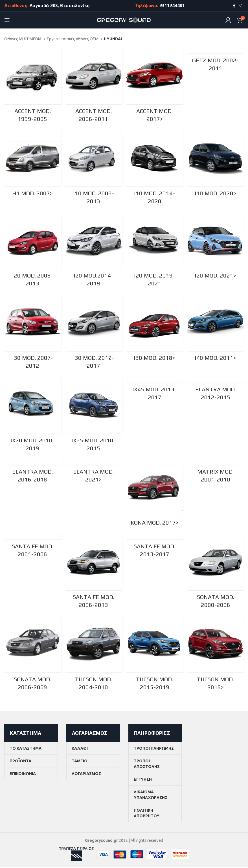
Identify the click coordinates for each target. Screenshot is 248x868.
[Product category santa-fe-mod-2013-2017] (155, 549)
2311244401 (172, 5)
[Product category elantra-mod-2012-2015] (216, 392)
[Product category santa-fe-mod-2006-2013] (93, 574)
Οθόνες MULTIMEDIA (23, 39)
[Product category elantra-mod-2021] (93, 474)
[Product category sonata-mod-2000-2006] (216, 574)
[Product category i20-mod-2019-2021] (155, 251)
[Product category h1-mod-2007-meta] (32, 165)
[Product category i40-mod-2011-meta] (216, 330)
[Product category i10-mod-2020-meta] (216, 165)
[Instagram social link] (240, 6)
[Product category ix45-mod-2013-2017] (155, 392)
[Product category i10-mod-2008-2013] (93, 169)
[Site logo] (124, 20)
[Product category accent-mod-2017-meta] (155, 86)
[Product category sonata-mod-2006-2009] (32, 657)
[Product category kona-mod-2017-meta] (155, 495)
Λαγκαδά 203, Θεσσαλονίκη (60, 5)
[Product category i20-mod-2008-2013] (32, 251)
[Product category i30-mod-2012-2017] (93, 334)
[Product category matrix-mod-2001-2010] (216, 474)
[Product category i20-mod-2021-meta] (216, 247)
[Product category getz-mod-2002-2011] (216, 61)
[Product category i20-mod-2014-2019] (93, 251)
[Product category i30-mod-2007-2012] (32, 334)
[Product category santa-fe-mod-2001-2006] (32, 549)
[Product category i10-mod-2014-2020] (155, 169)
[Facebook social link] (234, 6)
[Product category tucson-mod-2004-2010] (93, 657)
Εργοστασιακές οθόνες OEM (73, 39)
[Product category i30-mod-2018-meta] (155, 330)
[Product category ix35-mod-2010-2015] (93, 417)
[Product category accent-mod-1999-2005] (32, 86)
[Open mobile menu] (7, 20)
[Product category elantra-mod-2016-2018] (32, 474)
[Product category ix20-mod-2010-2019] (32, 417)
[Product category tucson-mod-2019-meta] (216, 657)
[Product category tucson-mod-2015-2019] (155, 657)
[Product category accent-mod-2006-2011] (93, 86)
